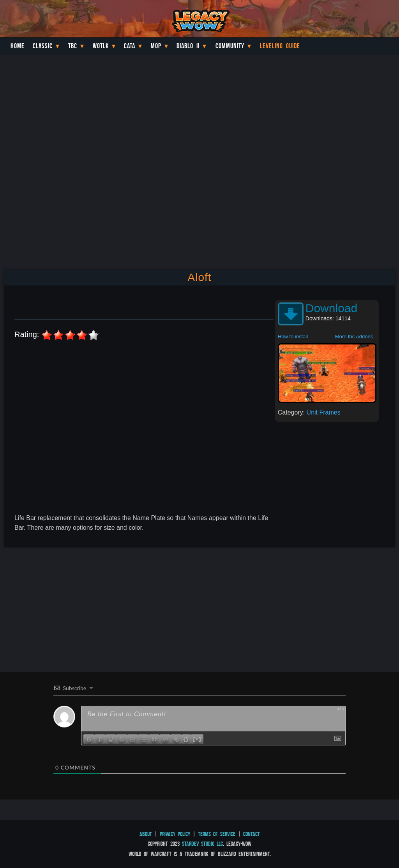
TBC (73, 46)
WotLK (101, 46)
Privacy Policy (175, 834)
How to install (293, 336)
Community (230, 46)
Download (331, 308)
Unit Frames (324, 412)
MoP (156, 46)
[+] (197, 739)
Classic (43, 46)
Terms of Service (217, 834)
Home (18, 46)
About (146, 834)
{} (186, 739)
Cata (130, 46)
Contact (252, 834)
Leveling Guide (280, 46)
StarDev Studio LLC (202, 844)
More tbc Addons (354, 336)
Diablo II (188, 46)
